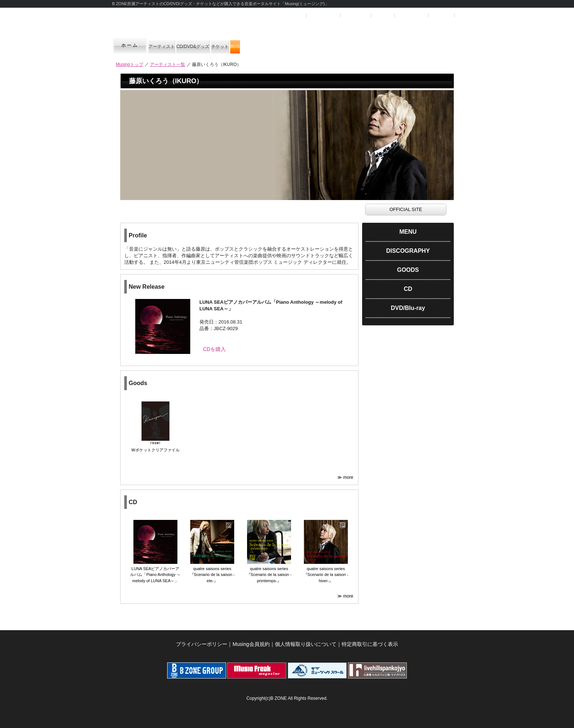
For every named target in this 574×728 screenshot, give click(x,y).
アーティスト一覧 (168, 64)
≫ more (346, 474)
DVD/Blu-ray (408, 308)
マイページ (355, 16)
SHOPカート (411, 16)
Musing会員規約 (251, 640)
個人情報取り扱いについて (306, 640)
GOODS (408, 270)
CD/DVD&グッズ (233, 45)
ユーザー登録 (323, 16)
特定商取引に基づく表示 (370, 640)
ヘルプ (382, 16)
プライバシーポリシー (202, 640)
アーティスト (174, 45)
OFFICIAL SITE (406, 209)
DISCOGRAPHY (408, 251)
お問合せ (441, 16)
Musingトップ (130, 64)
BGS (324, 45)
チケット (287, 45)
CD (408, 289)
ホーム (130, 45)
